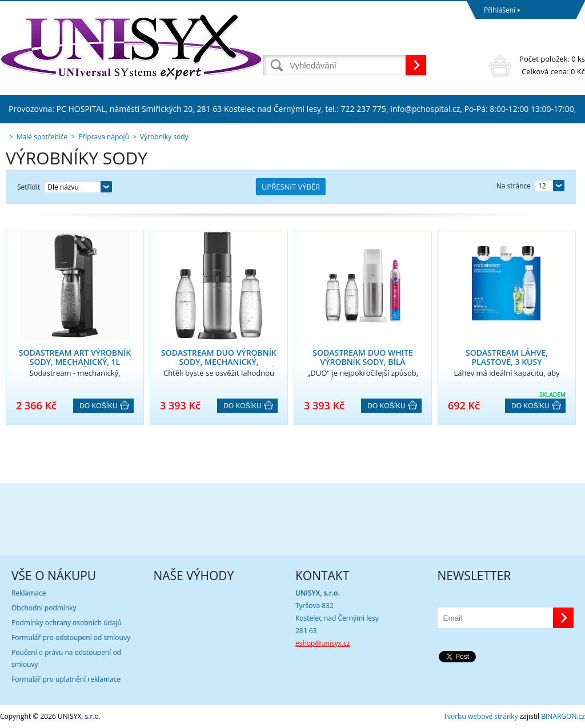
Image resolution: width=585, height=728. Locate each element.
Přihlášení (500, 10)
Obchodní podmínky (44, 608)
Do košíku (99, 406)
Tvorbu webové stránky (480, 716)
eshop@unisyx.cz (322, 643)
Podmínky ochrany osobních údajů (67, 623)
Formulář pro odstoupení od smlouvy (71, 637)
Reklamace (29, 593)
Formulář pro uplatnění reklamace (66, 679)
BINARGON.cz (563, 716)
